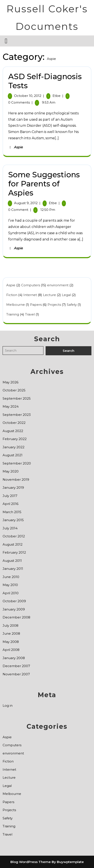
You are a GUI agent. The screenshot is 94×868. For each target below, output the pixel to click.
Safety (72, 305)
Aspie (18, 147)
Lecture (49, 295)
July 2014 (10, 528)
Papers (36, 305)
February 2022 (15, 439)
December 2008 (16, 617)
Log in (8, 705)
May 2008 (11, 642)
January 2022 (14, 447)
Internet (30, 295)
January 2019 (13, 488)
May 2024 (11, 406)
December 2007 (16, 666)
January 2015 (13, 520)
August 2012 (13, 544)
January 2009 (14, 609)
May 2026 (10, 382)
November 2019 (16, 480)
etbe (57, 96)
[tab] (7, 41)
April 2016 (10, 504)
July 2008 (10, 625)
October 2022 (14, 423)
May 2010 (10, 585)
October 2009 (14, 601)
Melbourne (16, 305)
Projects (54, 305)
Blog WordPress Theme (31, 862)
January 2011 (13, 569)
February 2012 (14, 552)
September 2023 (17, 415)
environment (58, 285)
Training (13, 314)
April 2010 (11, 593)
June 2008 (11, 633)
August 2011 (12, 561)
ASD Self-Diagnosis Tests (45, 81)
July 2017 (10, 496)
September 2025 (17, 398)
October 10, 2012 (28, 96)
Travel (30, 314)
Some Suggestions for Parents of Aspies (44, 184)
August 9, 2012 (26, 203)
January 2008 (14, 658)
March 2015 (12, 512)
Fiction (12, 295)
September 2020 (17, 463)
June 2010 (11, 577)
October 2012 (14, 536)
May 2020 (11, 471)
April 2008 (11, 650)
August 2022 (13, 431)
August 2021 (13, 455)
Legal (66, 295)
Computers (31, 285)
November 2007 (16, 674)
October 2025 (14, 390)
